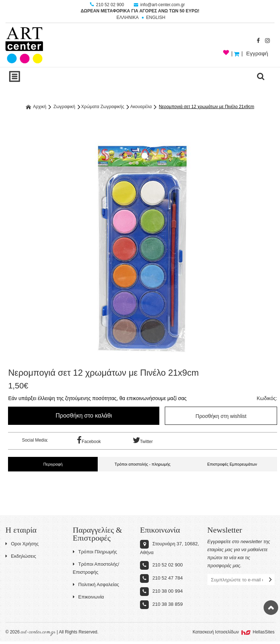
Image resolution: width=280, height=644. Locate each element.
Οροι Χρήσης (22, 544)
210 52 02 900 (107, 5)
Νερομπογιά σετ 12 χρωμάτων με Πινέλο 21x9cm (207, 107)
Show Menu (15, 76)
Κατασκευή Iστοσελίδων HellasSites (234, 632)
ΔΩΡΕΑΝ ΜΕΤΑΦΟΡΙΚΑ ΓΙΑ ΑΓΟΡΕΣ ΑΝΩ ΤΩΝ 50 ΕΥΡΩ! (140, 11)
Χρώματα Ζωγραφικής (103, 107)
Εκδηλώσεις (21, 556)
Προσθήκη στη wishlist (221, 416)
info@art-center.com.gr (159, 5)
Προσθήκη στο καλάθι (84, 416)
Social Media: (35, 440)
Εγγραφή (257, 53)
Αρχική (36, 107)
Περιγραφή (53, 464)
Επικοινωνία (89, 597)
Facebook (89, 440)
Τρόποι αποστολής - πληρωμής (142, 464)
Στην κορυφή (271, 608)
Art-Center (24, 45)
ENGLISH (156, 17)
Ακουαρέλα (141, 107)
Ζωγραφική (65, 107)
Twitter (143, 440)
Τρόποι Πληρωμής (95, 552)
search (261, 76)
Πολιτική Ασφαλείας (96, 584)
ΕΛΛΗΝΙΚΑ (127, 17)
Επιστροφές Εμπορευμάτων (232, 464)
